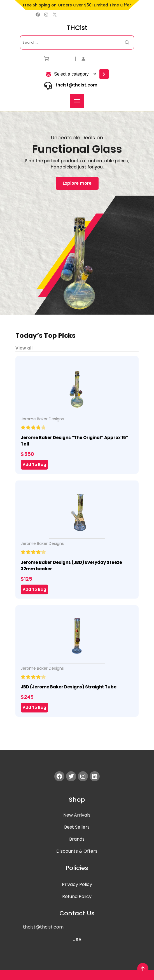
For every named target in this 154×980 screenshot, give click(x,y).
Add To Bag (34, 465)
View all (24, 348)
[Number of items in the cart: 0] (46, 59)
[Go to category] (104, 74)
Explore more (77, 183)
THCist (77, 28)
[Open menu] (77, 101)
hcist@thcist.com (44, 927)
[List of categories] (74, 74)
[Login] (108, 59)
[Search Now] (127, 42)
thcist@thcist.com (76, 85)
